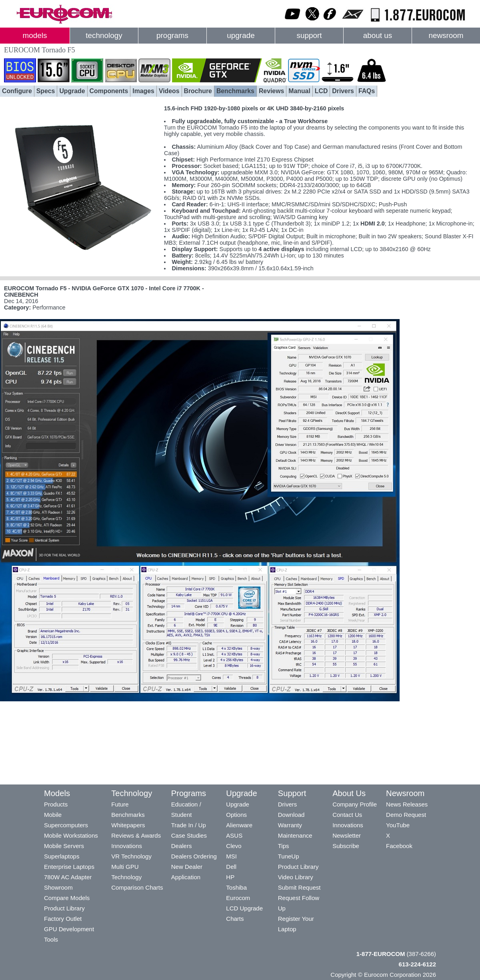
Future (120, 804)
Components (109, 91)
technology (104, 35)
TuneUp (289, 856)
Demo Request (406, 815)
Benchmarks (235, 91)
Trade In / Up (189, 825)
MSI (231, 856)
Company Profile (355, 804)
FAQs (367, 91)
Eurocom (238, 898)
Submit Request (299, 887)
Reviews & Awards (136, 835)
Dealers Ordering (194, 856)
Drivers (343, 91)
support (309, 35)
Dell (231, 867)
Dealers (182, 846)
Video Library (296, 877)
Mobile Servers (64, 846)
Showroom (58, 887)
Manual (299, 91)
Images (143, 91)
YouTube (398, 825)
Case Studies (189, 835)
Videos (169, 91)
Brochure (198, 91)
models (35, 35)
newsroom (446, 35)
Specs (46, 91)
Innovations (127, 846)
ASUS (234, 835)
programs (172, 35)
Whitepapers (128, 825)
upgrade (241, 35)
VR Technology (131, 856)
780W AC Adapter (68, 877)
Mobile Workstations (71, 835)
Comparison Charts (137, 887)
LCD (321, 91)
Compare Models (67, 898)
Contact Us (347, 815)
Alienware (239, 825)
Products (56, 804)
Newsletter (347, 835)
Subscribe (346, 846)
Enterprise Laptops (69, 867)
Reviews (271, 91)
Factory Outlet (63, 919)
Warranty (290, 825)
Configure (17, 91)
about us (378, 35)
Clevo (234, 846)
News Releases (407, 804)
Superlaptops (62, 856)
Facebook (399, 846)
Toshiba (236, 887)
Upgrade (72, 91)
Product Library (64, 908)
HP (230, 877)
